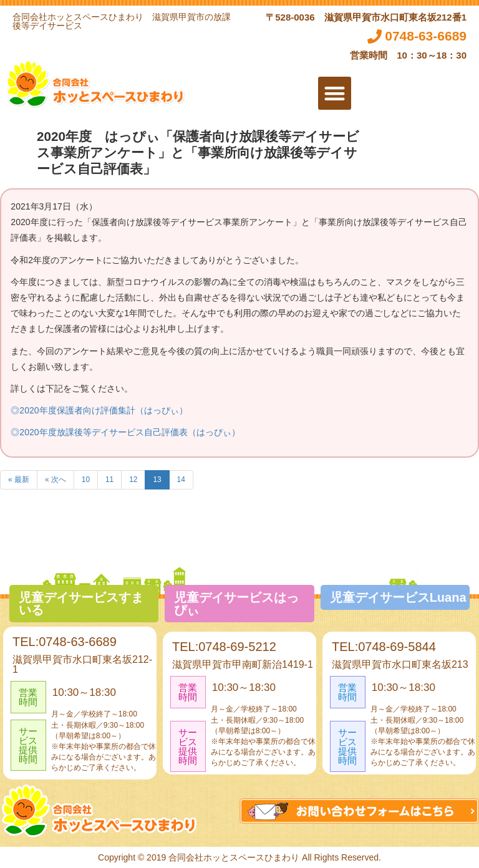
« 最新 (19, 480)
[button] (335, 93)
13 (157, 480)
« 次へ (56, 480)
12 (133, 480)
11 (109, 480)
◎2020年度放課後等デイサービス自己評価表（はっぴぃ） (125, 432)
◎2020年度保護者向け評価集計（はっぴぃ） (99, 410)
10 (86, 480)
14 (181, 480)
